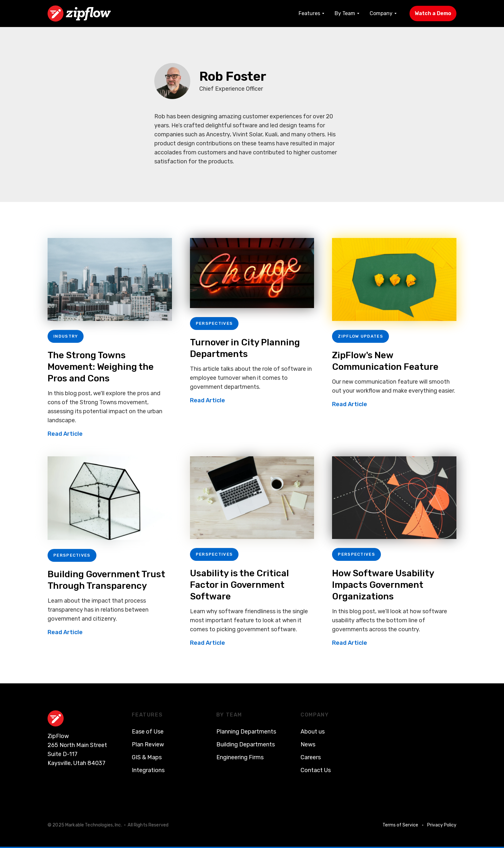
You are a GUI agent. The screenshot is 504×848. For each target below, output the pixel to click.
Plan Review (148, 744)
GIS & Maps (147, 757)
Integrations (148, 770)
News (308, 744)
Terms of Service (400, 825)
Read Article (65, 434)
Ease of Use (148, 732)
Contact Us (316, 770)
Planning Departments (246, 732)
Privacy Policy (442, 825)
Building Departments (246, 744)
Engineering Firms (240, 757)
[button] (311, 14)
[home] (79, 14)
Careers (311, 757)
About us (313, 732)
